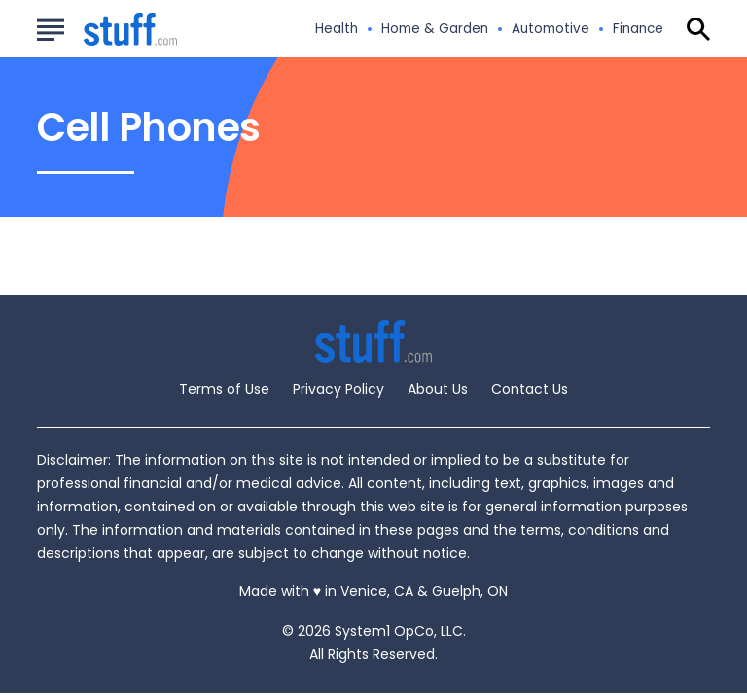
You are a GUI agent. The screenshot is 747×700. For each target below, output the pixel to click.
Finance (638, 29)
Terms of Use (224, 389)
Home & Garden (435, 29)
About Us (438, 389)
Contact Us (530, 389)
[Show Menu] (50, 27)
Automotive (551, 29)
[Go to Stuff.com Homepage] (107, 30)
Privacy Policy (338, 389)
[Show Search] (698, 29)
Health (337, 29)
